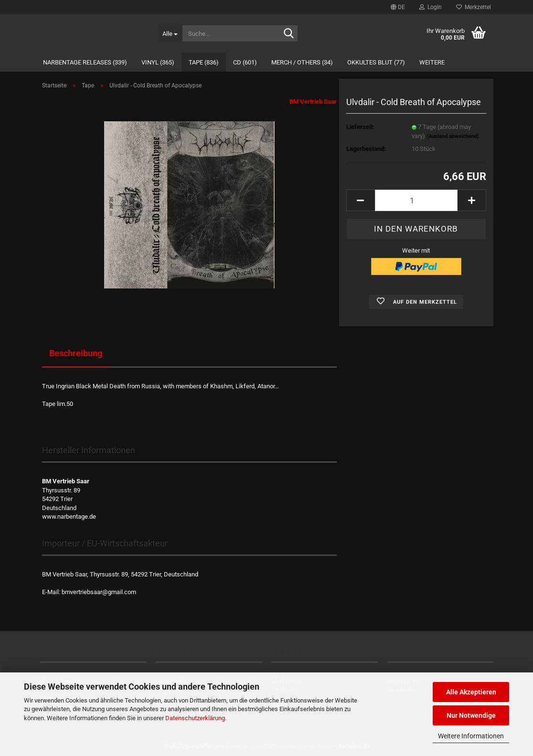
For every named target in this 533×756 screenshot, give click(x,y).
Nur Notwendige (471, 715)
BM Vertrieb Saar (313, 101)
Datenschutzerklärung (195, 718)
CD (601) (245, 62)
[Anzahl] (416, 200)
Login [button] (431, 7)
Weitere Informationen (471, 736)
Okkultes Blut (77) (376, 62)
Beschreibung (76, 353)
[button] (398, 7)
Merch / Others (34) (302, 62)
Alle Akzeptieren (471, 692)
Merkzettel (474, 7)
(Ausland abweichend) (453, 136)
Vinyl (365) (158, 62)
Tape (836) (204, 62)
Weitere (432, 62)
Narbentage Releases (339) (85, 62)
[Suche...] (170, 33)
